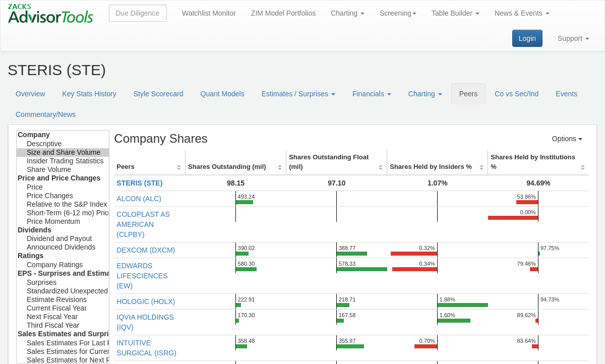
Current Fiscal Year (63, 308)
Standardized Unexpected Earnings (63, 291)
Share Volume (63, 170)
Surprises (63, 283)
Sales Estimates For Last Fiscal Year (63, 343)
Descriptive (63, 144)
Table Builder (456, 13)
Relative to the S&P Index (63, 204)
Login (527, 38)
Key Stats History (89, 94)
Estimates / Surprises (298, 94)
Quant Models (223, 94)
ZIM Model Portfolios (283, 13)
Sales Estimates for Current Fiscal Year (63, 352)
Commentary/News (46, 114)
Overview (30, 94)
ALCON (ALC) (139, 199)
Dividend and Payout (63, 239)
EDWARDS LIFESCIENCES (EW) (142, 276)
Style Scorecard (159, 94)
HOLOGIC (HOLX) (146, 301)
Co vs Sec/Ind (517, 94)
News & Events (522, 13)
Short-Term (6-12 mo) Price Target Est (63, 213)
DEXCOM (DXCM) (146, 250)
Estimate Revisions (63, 300)
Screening (398, 13)
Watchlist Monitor (209, 13)
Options (567, 139)
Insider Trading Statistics (63, 161)
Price (63, 187)
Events (566, 94)
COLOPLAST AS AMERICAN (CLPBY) (143, 224)
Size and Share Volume (63, 153)
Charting (348, 13)
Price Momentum (63, 222)
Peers (469, 94)
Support (573, 38)
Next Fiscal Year (63, 317)
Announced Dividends (63, 247)
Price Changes (63, 196)
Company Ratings (63, 265)
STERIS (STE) (139, 183)
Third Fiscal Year (63, 325)
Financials (372, 94)
